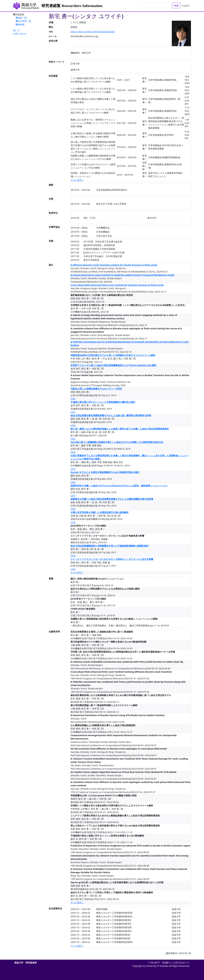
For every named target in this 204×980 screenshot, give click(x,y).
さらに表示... (77, 180)
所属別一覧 (21, 18)
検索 (176, 5)
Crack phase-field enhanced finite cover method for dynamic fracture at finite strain (117, 285)
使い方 (16, 30)
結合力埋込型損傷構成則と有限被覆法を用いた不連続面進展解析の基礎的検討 (110, 546)
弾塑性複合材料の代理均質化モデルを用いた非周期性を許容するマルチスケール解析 (113, 355)
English (186, 6)
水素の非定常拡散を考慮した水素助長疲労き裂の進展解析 (100, 512)
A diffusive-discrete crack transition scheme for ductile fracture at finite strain (114, 265)
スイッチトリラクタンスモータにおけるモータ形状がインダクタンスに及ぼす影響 (112, 559)
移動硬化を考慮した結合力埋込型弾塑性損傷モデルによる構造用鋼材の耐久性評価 (112, 499)
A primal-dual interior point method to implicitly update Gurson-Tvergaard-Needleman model (122, 275)
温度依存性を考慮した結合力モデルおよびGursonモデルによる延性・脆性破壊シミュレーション (119, 486)
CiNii (73, 399)
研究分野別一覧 (23, 21)
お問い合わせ (20, 34)
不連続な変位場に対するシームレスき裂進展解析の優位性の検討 (103, 402)
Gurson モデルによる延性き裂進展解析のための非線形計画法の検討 (105, 472)
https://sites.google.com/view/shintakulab (92, 32)
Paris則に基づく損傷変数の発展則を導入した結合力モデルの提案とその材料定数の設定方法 (117, 442)
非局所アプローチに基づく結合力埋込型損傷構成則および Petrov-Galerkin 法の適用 (113, 365)
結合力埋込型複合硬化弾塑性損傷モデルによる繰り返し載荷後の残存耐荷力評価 (111, 415)
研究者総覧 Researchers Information (72, 6)
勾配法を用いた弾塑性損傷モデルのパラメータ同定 (96, 389)
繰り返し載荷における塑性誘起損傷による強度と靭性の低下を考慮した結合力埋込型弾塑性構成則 (120, 429)
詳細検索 (20, 24)
